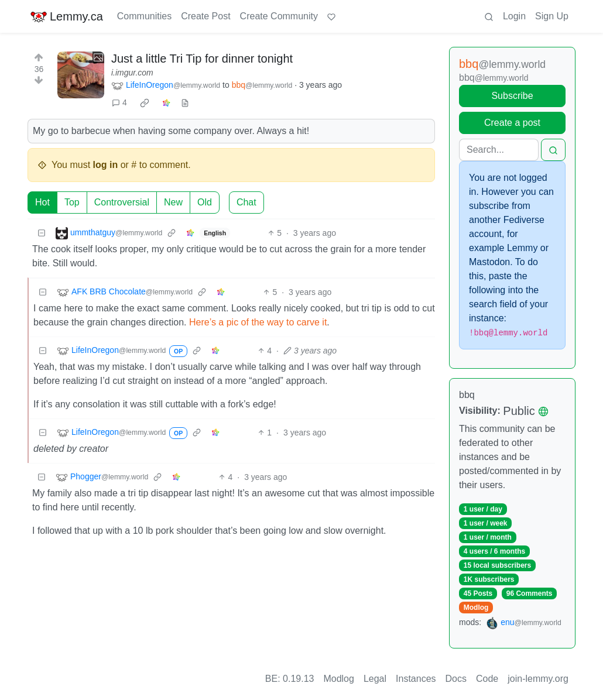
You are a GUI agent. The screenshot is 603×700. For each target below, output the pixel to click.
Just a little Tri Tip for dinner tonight (202, 59)
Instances (416, 679)
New (173, 202)
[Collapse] (42, 233)
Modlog (476, 608)
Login (514, 16)
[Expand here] (81, 75)
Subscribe (512, 96)
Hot (42, 202)
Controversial (122, 202)
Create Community (279, 16)
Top (72, 202)
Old (205, 202)
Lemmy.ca (66, 16)
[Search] (499, 150)
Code (487, 679)
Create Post (205, 16)
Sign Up (552, 16)
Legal (375, 679)
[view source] (185, 103)
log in (106, 165)
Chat (246, 202)
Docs (456, 679)
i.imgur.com (132, 73)
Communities (144, 16)
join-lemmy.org (538, 679)
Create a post (512, 123)
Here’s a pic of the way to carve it (258, 322)
